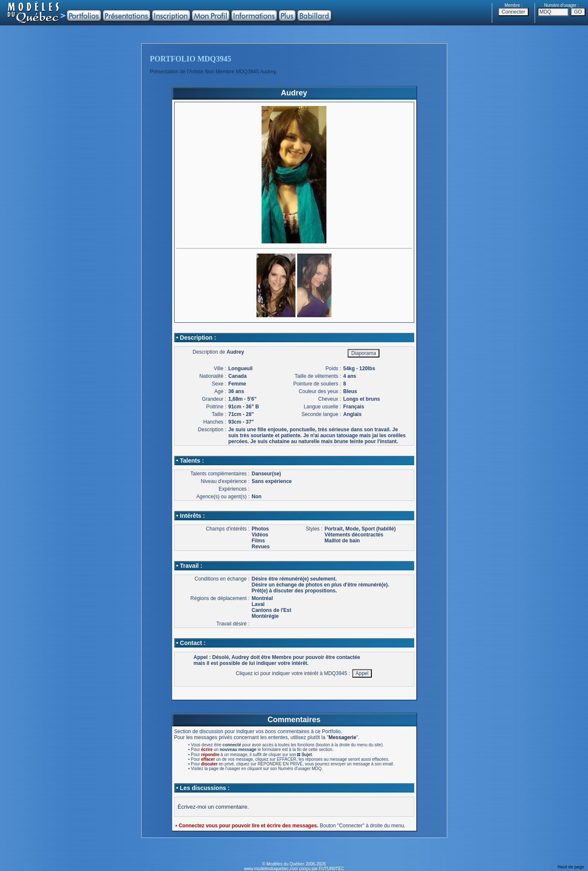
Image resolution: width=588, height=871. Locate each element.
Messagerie (342, 737)
